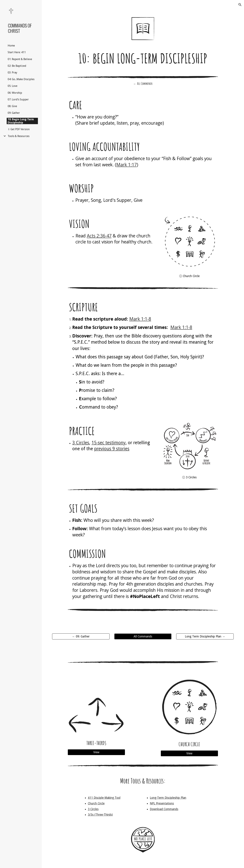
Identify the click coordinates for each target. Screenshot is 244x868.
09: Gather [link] (14, 113)
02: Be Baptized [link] (17, 66)
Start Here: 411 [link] (17, 52)
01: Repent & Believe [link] (20, 59)
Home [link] (11, 46)
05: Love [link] (13, 86)
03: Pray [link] (12, 73)
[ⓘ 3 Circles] (189, 477)
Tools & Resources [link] (19, 136)
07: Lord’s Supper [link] (18, 99)
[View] (96, 752)
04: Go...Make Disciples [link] (21, 79)
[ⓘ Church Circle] (189, 276)
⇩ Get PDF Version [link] (19, 129)
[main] (143, 58)
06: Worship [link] (15, 93)
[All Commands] (143, 637)
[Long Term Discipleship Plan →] (205, 637)
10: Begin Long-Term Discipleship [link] (21, 121)
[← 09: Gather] (81, 637)
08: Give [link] (12, 106)
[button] (240, 5)
